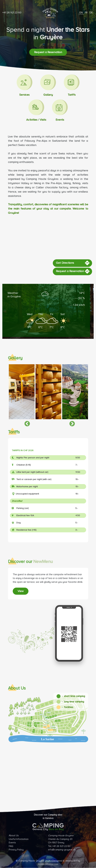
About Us (14, 835)
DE (91, 13)
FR (86, 13)
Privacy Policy (16, 850)
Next (71, 422)
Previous (26, 422)
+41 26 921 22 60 (12, 13)
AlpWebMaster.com (48, 864)
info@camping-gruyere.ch (62, 850)
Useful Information (19, 839)
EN (81, 13)
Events (12, 843)
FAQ (11, 846)
